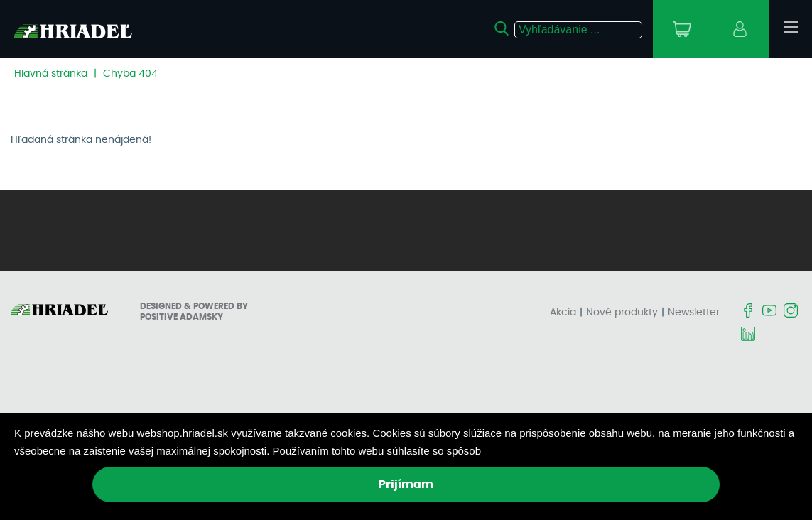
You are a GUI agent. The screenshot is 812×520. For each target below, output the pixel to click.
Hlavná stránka (51, 74)
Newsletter (694, 313)
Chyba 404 (130, 74)
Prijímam (406, 484)
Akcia (563, 313)
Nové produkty (622, 313)
